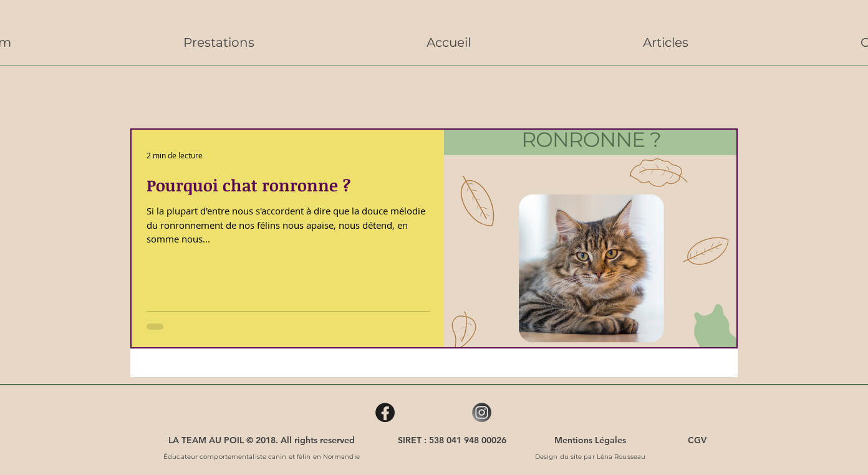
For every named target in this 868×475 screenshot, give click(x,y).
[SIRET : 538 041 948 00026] (452, 440)
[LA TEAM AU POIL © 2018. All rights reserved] (262, 440)
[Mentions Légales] (590, 440)
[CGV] (697, 440)
